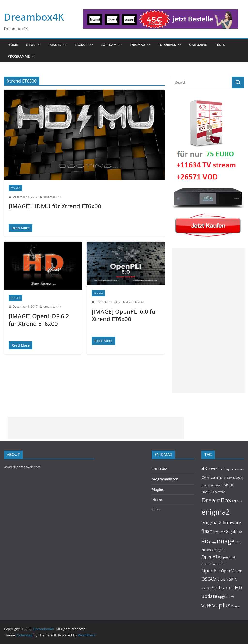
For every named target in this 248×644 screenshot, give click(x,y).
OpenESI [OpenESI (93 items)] (207, 564)
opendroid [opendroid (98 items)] (228, 557)
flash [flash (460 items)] (207, 531)
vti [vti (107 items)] (233, 597)
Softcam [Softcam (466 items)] (221, 587)
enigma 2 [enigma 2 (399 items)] (212, 523)
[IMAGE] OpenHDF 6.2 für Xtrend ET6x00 (39, 320)
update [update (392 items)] (209, 596)
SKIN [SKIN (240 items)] (233, 579)
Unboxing (198, 45)
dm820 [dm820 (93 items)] (215, 485)
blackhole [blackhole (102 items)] (237, 469)
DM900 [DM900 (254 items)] (228, 485)
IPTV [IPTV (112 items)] (239, 542)
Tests (220, 45)
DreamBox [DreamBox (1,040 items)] (216, 500)
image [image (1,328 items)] (226, 541)
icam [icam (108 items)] (213, 542)
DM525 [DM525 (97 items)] (206, 485)
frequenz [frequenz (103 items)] (219, 532)
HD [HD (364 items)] (205, 542)
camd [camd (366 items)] (217, 477)
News (31, 45)
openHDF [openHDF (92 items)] (219, 564)
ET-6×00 (15, 188)
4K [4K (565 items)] (205, 468)
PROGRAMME (19, 56)
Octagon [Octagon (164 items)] (219, 550)
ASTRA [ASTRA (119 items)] (213, 469)
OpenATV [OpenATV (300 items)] (211, 557)
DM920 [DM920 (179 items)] (208, 492)
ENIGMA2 (137, 45)
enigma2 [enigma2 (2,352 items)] (216, 512)
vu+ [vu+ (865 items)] (206, 605)
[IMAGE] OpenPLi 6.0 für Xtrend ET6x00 (125, 315)
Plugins (158, 489)
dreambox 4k (52, 197)
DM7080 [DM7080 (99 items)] (220, 492)
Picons (157, 500)
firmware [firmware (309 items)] (232, 523)
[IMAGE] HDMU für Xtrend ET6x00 (55, 206)
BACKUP (81, 45)
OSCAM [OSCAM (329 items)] (209, 579)
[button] (38, 45)
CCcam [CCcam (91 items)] (228, 478)
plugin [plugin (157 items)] (223, 579)
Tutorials (167, 45)
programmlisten (165, 479)
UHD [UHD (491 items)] (237, 587)
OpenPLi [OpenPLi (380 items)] (211, 571)
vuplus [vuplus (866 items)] (221, 605)
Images (55, 45)
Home (13, 45)
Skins (156, 510)
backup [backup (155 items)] (224, 469)
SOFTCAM (109, 45)
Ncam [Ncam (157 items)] (206, 550)
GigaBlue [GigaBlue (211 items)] (234, 531)
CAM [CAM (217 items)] (206, 477)
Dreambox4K (34, 17)
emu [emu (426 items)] (237, 501)
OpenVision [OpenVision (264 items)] (232, 571)
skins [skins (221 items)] (206, 588)
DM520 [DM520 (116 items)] (238, 478)
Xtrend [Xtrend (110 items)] (236, 606)
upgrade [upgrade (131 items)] (224, 597)
